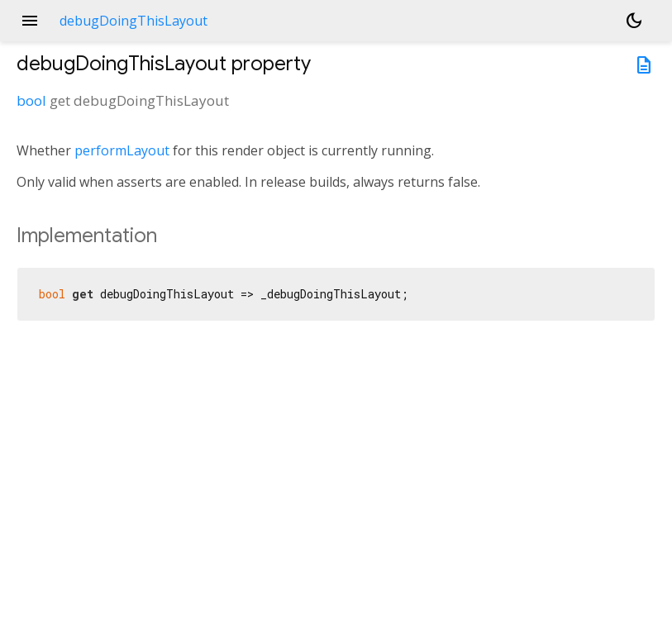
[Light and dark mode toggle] (634, 21)
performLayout (122, 150)
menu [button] (30, 21)
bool (31, 100)
